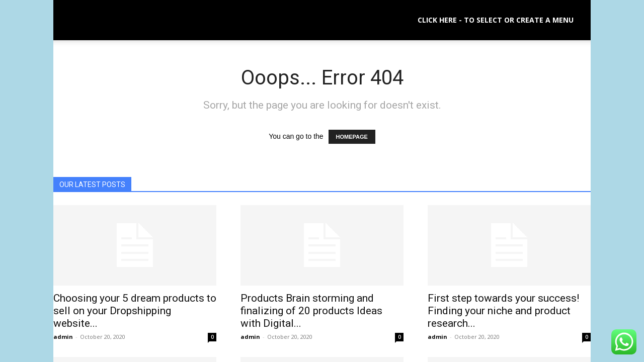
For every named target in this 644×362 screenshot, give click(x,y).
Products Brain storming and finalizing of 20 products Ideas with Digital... (311, 311)
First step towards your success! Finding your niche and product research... (503, 311)
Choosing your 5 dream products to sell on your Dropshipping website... (135, 311)
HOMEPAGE (352, 137)
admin (63, 337)
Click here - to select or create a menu (496, 20)
